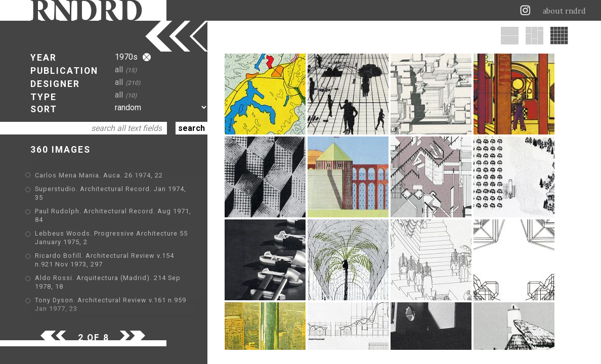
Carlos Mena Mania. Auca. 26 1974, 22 (99, 175)
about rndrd (564, 11)
